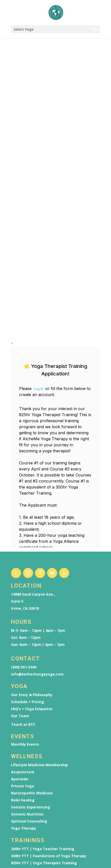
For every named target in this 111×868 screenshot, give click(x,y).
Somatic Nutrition (27, 740)
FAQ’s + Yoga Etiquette (32, 635)
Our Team (20, 642)
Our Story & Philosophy (32, 620)
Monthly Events (25, 670)
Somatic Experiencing (31, 733)
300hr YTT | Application (32, 840)
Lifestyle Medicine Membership (39, 691)
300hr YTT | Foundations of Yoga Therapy (49, 782)
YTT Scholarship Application (36, 796)
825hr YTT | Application (32, 847)
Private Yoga (23, 712)
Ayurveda (20, 705)
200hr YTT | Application (32, 833)
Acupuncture (23, 698)
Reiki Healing (23, 726)
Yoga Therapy (24, 754)
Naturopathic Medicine (32, 719)
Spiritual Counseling (29, 747)
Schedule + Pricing (28, 628)
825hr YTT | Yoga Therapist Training (44, 789)
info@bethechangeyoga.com (37, 600)
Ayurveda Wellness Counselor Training (46, 803)
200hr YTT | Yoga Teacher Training (43, 775)
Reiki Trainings (25, 810)
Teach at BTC (23, 650)
